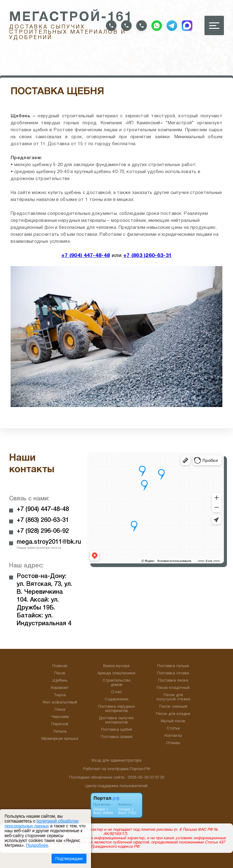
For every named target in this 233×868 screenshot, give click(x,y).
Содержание (116, 699)
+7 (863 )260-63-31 (147, 255)
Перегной (60, 724)
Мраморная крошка (60, 739)
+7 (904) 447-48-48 (86, 255)
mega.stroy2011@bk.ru (49, 542)
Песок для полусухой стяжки (173, 697)
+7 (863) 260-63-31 (43, 520)
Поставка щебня (116, 730)
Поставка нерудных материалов (116, 709)
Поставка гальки (173, 666)
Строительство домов (116, 683)
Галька (60, 732)
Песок (60, 673)
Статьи (173, 729)
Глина (60, 710)
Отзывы (173, 743)
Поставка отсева (173, 673)
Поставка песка (173, 681)
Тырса (60, 695)
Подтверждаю (69, 859)
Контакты (173, 736)
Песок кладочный (173, 688)
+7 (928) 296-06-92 (43, 531)
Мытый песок (173, 721)
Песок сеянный (173, 707)
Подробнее (37, 845)
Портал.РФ (140, 769)
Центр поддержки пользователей (116, 786)
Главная (60, 666)
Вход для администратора (116, 761)
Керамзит (60, 688)
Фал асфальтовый (60, 703)
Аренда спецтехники (116, 673)
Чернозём (60, 717)
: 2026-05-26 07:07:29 (145, 778)
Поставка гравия (116, 737)
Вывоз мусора (116, 666)
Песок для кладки (173, 714)
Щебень (60, 681)
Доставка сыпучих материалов (116, 720)
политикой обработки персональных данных (41, 823)
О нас (116, 692)
